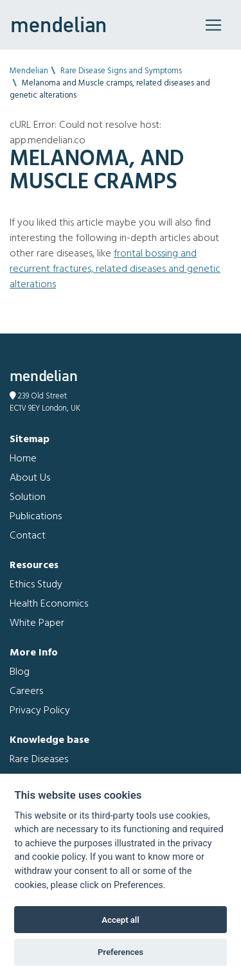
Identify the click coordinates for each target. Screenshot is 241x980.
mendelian (58, 24)
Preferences (121, 952)
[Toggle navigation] (213, 25)
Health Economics (49, 604)
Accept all (120, 920)
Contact (28, 536)
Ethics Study (36, 585)
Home (23, 459)
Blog (20, 672)
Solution (28, 497)
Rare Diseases (39, 760)
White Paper (37, 623)
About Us (30, 478)
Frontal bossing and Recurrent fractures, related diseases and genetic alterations (115, 269)
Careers (26, 691)
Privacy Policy (40, 711)
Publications (36, 517)
